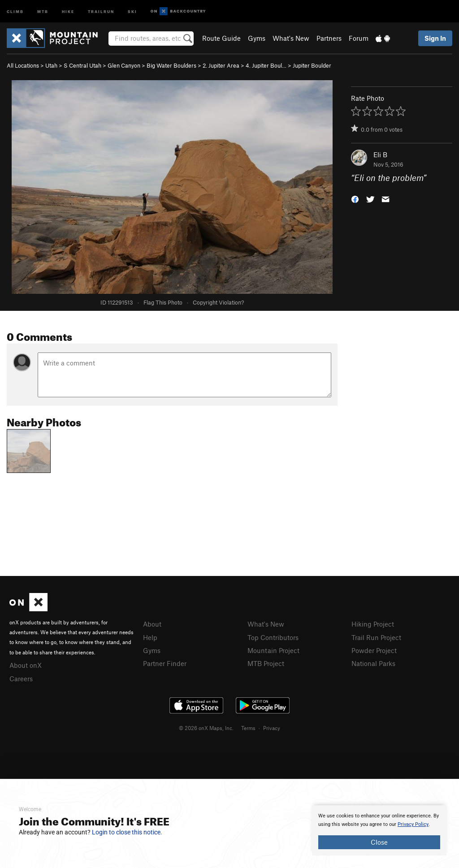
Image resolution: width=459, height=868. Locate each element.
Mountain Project (273, 650)
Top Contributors (273, 637)
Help (150, 637)
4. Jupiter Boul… (266, 65)
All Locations (23, 65)
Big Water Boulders (171, 65)
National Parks (373, 663)
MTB (43, 11)
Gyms (257, 38)
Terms (248, 728)
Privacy (272, 728)
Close (379, 842)
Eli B (380, 155)
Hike (68, 11)
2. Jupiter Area (221, 65)
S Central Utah (82, 65)
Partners (329, 38)
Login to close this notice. (127, 832)
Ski (132, 11)
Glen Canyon (124, 65)
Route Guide (221, 38)
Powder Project (374, 650)
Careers (21, 679)
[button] (355, 199)
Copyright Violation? (218, 302)
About (152, 624)
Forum (359, 38)
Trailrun (101, 11)
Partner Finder (165, 663)
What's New (291, 38)
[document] (379, 830)
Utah (51, 65)
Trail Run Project (376, 637)
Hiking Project (373, 624)
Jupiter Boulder (312, 65)
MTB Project (266, 663)
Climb (15, 11)
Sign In (435, 38)
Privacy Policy (413, 824)
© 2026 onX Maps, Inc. (206, 728)
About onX (26, 665)
